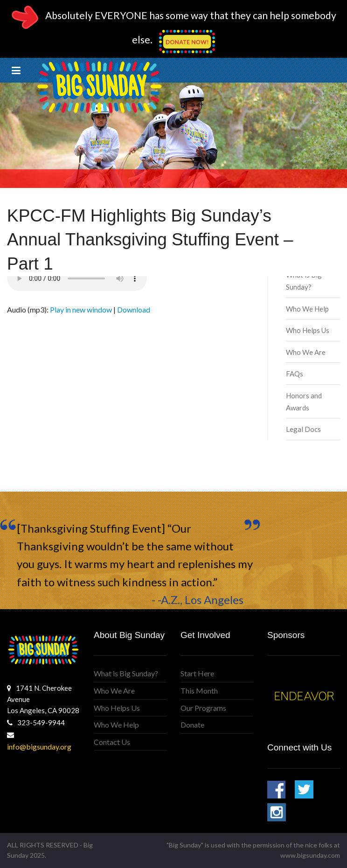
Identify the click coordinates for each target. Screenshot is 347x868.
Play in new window (81, 309)
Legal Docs (303, 429)
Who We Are (306, 352)
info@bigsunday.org (39, 746)
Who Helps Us (308, 330)
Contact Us (112, 742)
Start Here (197, 673)
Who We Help (307, 309)
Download (134, 309)
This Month (199, 691)
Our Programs (203, 708)
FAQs (295, 374)
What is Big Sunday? (126, 673)
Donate (192, 725)
